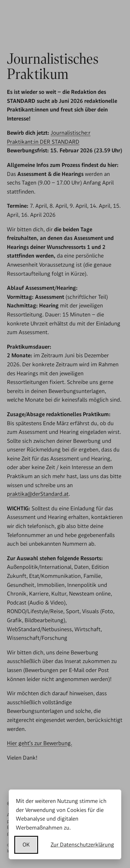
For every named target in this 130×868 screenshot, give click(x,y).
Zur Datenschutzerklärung (82, 845)
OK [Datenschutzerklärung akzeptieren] (26, 845)
